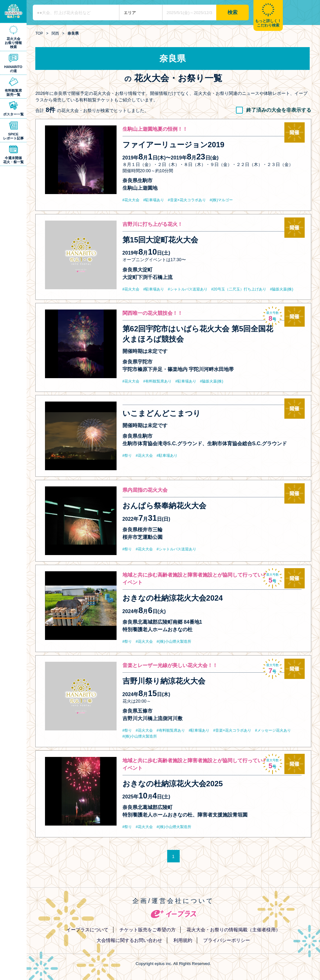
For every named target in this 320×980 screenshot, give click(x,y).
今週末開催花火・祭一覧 (13, 160)
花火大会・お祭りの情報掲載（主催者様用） (233, 930)
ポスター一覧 (13, 114)
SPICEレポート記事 (13, 136)
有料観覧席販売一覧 (13, 93)
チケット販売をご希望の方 (147, 930)
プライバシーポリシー (227, 940)
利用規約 (183, 940)
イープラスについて (87, 930)
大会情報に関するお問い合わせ (129, 940)
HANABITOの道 (13, 69)
